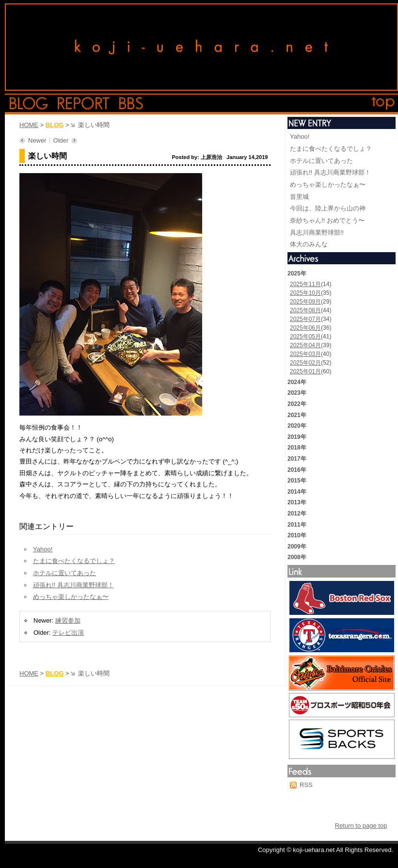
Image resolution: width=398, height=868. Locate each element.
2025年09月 (305, 302)
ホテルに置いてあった (64, 573)
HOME (29, 125)
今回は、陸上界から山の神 (328, 208)
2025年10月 (305, 293)
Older (61, 140)
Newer (37, 140)
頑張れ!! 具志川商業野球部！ (73, 585)
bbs (131, 103)
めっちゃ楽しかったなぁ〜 (71, 597)
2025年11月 (305, 284)
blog (29, 103)
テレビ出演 (68, 633)
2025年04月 (305, 345)
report (84, 103)
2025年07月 (305, 319)
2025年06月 (305, 328)
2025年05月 (305, 337)
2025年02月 (305, 363)
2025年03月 (305, 354)
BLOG (55, 125)
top (383, 103)
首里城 (299, 197)
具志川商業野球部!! (317, 233)
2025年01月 (305, 371)
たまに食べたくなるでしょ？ (74, 561)
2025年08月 (305, 310)
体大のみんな (309, 244)
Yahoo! (43, 549)
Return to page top (361, 826)
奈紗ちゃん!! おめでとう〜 (327, 220)
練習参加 (68, 620)
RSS (306, 785)
